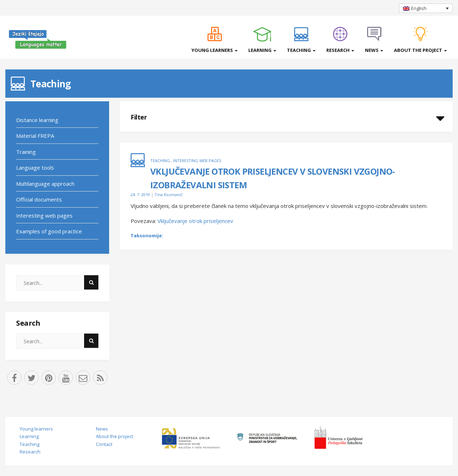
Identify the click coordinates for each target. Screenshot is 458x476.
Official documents (39, 199)
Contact (104, 444)
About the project (420, 50)
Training (26, 152)
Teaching (301, 50)
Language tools (35, 167)
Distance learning (37, 120)
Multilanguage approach (45, 184)
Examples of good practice (49, 231)
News (374, 50)
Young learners (215, 50)
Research (340, 50)
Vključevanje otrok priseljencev (195, 221)
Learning (262, 50)
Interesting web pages (44, 215)
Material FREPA (35, 136)
